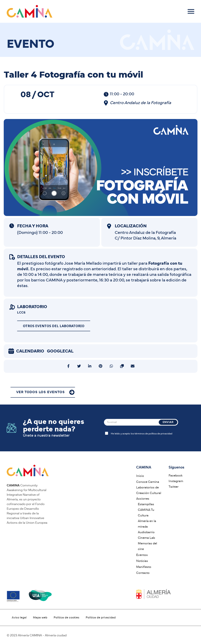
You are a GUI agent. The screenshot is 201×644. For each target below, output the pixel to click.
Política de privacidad (101, 618)
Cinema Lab (146, 538)
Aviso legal (19, 618)
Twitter (174, 487)
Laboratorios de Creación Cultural (149, 490)
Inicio (140, 476)
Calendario (30, 351)
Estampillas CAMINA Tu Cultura (146, 510)
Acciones (143, 499)
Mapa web (40, 618)
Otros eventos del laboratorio (54, 326)
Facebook (176, 475)
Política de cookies (67, 618)
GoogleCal (60, 351)
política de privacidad (160, 434)
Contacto (143, 573)
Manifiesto (144, 567)
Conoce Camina (148, 482)
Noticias (142, 561)
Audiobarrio (146, 532)
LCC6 (21, 312)
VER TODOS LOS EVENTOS (41, 392)
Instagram (176, 481)
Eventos (142, 555)
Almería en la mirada (147, 524)
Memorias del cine (147, 546)
